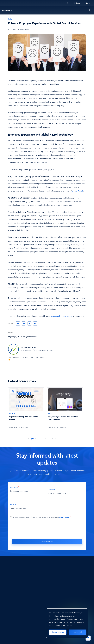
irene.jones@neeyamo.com (61, 316)
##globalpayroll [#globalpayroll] (14, 337)
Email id (13, 505)
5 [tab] (42, 439)
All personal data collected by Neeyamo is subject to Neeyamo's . (41, 517)
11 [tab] (63, 439)
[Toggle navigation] (90, 10)
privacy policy (64, 517)
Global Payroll (77, 191)
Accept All (78, 632)
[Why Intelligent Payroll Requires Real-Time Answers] (65, 410)
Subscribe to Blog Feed (9, 360)
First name (14, 487)
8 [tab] (52, 439)
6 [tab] (46, 439)
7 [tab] (49, 439)
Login (77, 3)
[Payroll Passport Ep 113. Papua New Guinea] (26, 410)
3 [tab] (36, 439)
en (87, 3)
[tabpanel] (28, 411)
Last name (52, 490)
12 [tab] (66, 439)
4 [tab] (39, 439)
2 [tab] (32, 439)
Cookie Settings (58, 632)
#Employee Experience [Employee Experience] (29, 337)
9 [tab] (56, 439)
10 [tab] (59, 439)
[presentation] (47, 529)
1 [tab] (29, 439)
